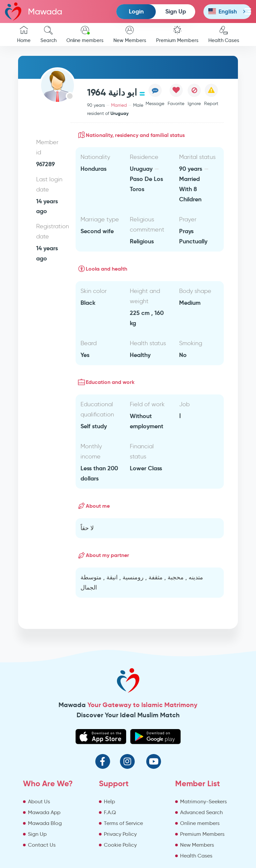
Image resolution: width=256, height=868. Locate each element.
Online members (85, 35)
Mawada (34, 11)
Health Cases (224, 35)
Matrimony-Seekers (203, 801)
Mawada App (44, 812)
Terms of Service (123, 823)
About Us (39, 801)
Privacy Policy (120, 834)
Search (48, 35)
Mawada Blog (45, 823)
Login (136, 11)
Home (24, 35)
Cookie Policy (120, 845)
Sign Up (176, 11)
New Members (130, 35)
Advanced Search (201, 812)
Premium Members (177, 35)
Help (109, 801)
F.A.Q (110, 812)
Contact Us (42, 845)
